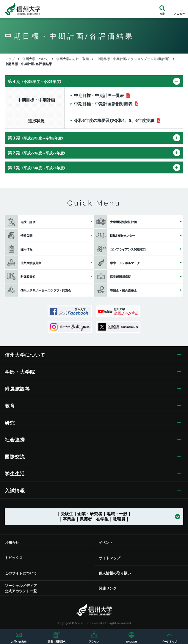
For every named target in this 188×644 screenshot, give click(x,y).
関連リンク (108, 588)
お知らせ (12, 542)
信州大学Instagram (70, 327)
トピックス (14, 557)
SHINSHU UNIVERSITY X (118, 327)
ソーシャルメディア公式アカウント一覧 (21, 588)
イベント (106, 542)
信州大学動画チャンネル (118, 311)
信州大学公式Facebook (70, 311)
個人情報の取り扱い (115, 573)
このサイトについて (21, 573)
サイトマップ (109, 558)
